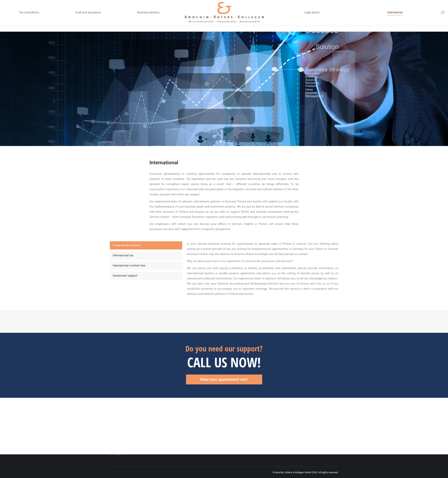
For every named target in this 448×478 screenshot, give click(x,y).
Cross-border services (127, 245)
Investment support (125, 276)
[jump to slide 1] (221, 141)
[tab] (146, 245)
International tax (123, 255)
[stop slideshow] (229, 141)
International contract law (129, 265)
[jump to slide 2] (225, 141)
